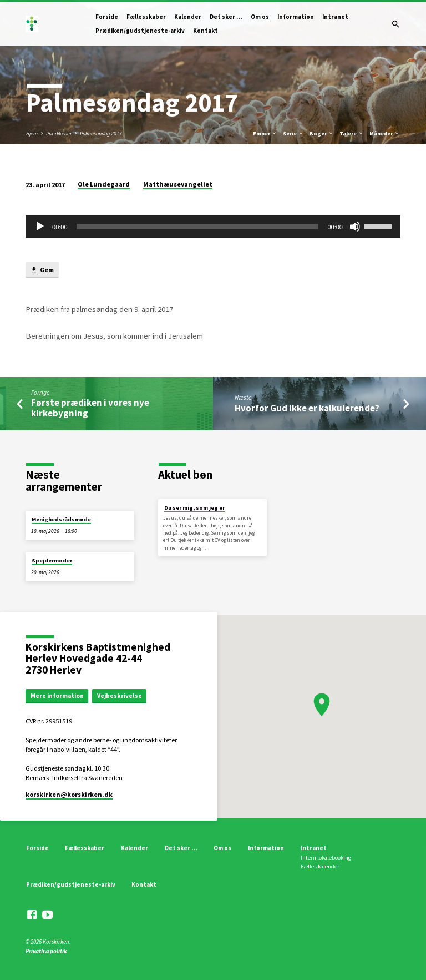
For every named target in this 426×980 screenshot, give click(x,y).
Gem (42, 270)
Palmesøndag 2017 (101, 134)
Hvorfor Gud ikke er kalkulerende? (307, 408)
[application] (213, 227)
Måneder (385, 134)
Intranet (335, 17)
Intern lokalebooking (326, 858)
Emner (265, 134)
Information (296, 17)
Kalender (188, 17)
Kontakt (206, 31)
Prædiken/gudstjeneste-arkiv (140, 31)
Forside (107, 17)
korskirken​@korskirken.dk (69, 794)
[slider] (198, 227)
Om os (260, 17)
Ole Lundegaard (104, 184)
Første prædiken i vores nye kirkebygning (90, 408)
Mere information (57, 696)
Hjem (32, 134)
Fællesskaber (146, 17)
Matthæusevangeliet (178, 184)
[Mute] (355, 227)
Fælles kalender (320, 866)
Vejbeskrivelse (120, 696)
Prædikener (59, 134)
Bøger (322, 134)
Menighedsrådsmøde (61, 519)
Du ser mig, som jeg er (194, 508)
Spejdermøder (52, 561)
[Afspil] (40, 227)
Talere (352, 134)
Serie (293, 134)
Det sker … (226, 17)
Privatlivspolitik (46, 951)
